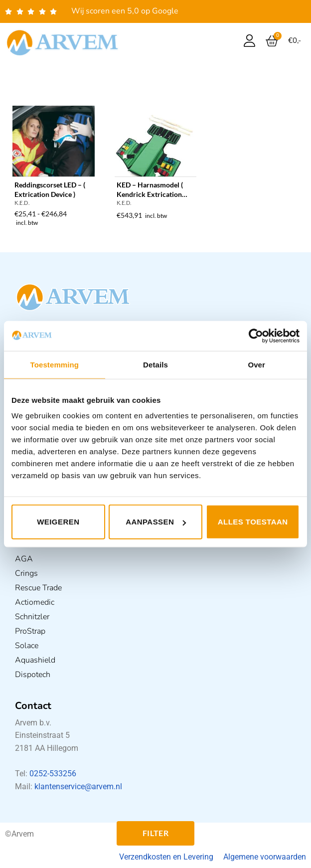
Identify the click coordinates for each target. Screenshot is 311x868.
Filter (156, 833)
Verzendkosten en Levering (166, 857)
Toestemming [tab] (55, 364)
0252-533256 (53, 774)
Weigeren (58, 522)
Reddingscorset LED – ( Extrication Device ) (50, 189)
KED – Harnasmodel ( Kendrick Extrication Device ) (150, 190)
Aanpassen (156, 522)
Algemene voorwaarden (265, 857)
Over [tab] (256, 364)
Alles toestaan (253, 522)
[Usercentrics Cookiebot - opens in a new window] (256, 336)
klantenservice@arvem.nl (78, 786)
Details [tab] (155, 364)
